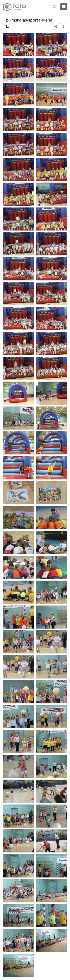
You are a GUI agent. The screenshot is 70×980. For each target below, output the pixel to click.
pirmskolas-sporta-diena (29, 20)
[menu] (64, 7)
